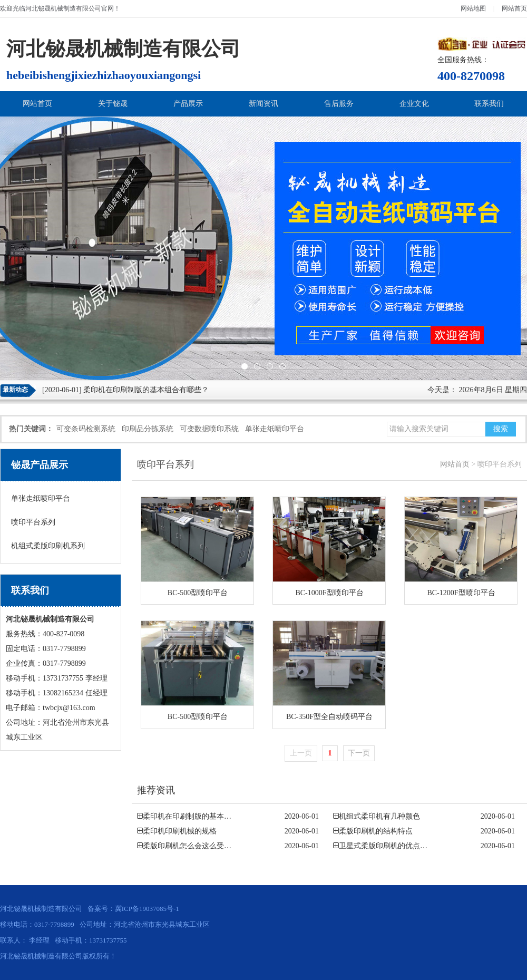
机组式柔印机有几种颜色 (379, 816)
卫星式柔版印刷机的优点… (383, 846)
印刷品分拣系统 (148, 429)
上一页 (301, 753)
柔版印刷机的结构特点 (376, 831)
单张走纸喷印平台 (275, 429)
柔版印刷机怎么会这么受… (187, 846)
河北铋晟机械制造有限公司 (63, 8)
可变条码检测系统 (86, 429)
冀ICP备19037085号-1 (147, 909)
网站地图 (473, 8)
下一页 (359, 753)
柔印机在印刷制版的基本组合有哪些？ (146, 390)
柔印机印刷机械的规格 (180, 831)
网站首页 (514, 8)
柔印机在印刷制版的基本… (187, 816)
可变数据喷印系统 (209, 429)
